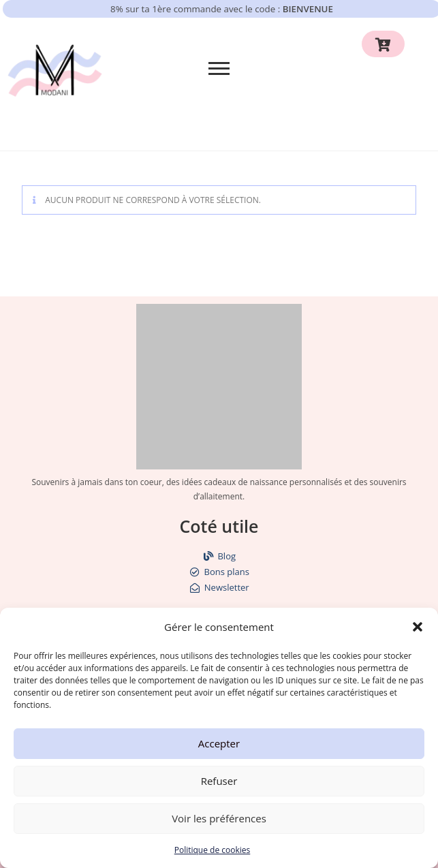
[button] (418, 627)
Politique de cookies (213, 850)
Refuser (219, 781)
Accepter (219, 743)
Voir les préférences (219, 818)
